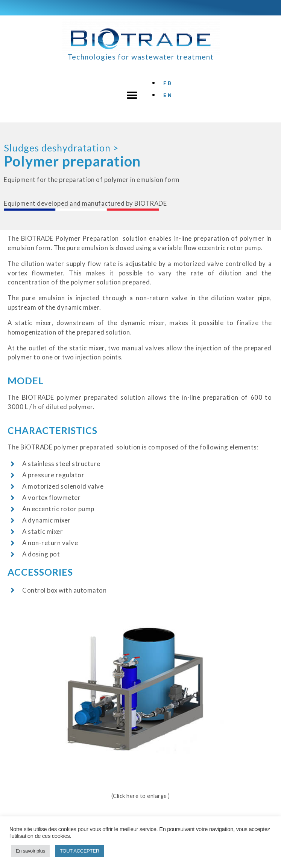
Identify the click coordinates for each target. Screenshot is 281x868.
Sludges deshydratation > (61, 148)
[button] (132, 96)
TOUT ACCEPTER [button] (80, 851)
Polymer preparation (72, 161)
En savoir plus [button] (30, 851)
